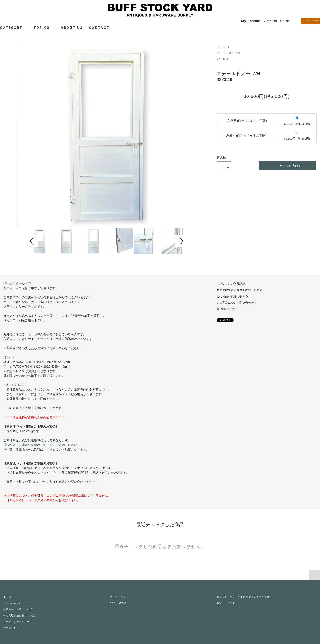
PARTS (221, 53)
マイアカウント (119, 597)
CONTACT (99, 28)
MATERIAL (223, 59)
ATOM (122, 603)
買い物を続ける (227, 309)
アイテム (310, 21)
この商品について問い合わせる (237, 303)
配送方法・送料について (18, 609)
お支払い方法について (17, 603)
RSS (113, 603)
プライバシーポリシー (17, 622)
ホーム (7, 597)
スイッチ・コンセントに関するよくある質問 (243, 597)
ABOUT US (72, 28)
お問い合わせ (11, 628)
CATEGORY (14, 28)
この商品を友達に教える (232, 296)
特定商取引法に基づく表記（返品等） (241, 290)
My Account (251, 21)
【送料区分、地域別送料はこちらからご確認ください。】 (43, 445)
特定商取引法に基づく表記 (19, 615)
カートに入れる (288, 166)
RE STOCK (223, 47)
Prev (32, 241)
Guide (285, 21)
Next (181, 241)
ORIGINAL (235, 53)
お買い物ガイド (226, 603)
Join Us (270, 21)
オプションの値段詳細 (231, 284)
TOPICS (44, 28)
